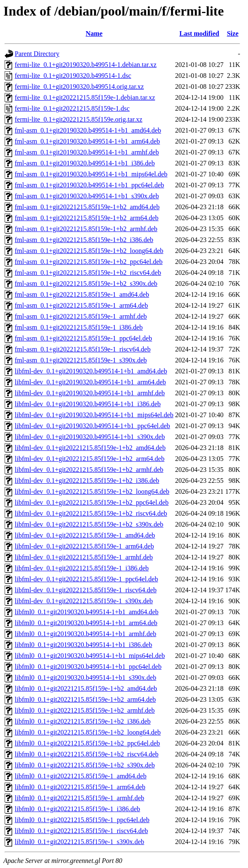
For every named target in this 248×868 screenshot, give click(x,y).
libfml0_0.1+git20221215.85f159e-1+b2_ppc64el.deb (87, 743)
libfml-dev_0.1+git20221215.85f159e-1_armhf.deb (84, 557)
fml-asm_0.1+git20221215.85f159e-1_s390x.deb (81, 360)
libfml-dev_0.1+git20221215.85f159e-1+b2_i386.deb (87, 481)
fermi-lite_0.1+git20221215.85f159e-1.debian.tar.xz (85, 97)
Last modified (199, 33)
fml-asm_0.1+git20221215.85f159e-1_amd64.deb (82, 294)
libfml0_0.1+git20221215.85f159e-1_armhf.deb (79, 798)
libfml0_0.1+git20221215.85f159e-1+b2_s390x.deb (85, 765)
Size (233, 33)
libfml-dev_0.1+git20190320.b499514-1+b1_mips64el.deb (94, 415)
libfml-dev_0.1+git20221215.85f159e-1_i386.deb (82, 568)
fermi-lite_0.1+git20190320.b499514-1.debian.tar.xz (86, 65)
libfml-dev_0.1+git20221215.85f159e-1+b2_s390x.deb (89, 524)
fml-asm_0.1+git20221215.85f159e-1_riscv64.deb (83, 349)
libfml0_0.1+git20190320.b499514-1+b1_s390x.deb (86, 678)
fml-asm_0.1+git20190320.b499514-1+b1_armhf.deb (87, 152)
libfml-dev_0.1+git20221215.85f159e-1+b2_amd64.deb (90, 448)
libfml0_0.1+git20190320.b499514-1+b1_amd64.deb (87, 612)
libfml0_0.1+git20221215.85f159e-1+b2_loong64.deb (88, 732)
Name (94, 33)
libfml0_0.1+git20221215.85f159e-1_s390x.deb (79, 842)
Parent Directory (37, 54)
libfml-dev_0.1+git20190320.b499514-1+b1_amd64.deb (91, 371)
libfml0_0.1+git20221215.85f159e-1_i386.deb (77, 809)
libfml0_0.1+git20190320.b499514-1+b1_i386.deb (83, 645)
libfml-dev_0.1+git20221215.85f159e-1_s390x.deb (84, 601)
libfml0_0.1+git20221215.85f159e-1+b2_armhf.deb (85, 710)
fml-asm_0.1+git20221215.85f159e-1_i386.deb (79, 327)
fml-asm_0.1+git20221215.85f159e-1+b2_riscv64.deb (88, 273)
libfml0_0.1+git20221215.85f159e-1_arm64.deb (80, 787)
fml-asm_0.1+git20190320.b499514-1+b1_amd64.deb (88, 130)
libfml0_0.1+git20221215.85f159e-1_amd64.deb (80, 776)
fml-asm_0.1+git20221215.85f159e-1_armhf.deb (81, 316)
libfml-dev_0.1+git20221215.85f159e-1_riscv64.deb (86, 590)
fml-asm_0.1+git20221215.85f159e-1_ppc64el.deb (83, 338)
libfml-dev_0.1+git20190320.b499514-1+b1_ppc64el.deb (92, 426)
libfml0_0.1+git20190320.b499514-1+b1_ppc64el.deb (88, 667)
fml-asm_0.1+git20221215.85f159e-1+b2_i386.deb (84, 240)
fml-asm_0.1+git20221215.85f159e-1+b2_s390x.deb (86, 284)
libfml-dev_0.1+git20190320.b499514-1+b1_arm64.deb (90, 382)
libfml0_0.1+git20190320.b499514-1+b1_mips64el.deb (90, 656)
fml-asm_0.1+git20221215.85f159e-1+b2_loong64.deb (89, 251)
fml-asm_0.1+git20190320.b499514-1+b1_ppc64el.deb (89, 185)
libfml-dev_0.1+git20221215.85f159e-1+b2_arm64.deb (90, 459)
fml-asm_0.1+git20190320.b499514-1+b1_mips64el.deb (91, 174)
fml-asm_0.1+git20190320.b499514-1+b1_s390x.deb (87, 196)
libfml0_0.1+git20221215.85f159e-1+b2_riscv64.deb (87, 754)
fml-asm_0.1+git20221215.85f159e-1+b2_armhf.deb (86, 229)
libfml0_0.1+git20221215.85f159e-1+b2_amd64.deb (86, 688)
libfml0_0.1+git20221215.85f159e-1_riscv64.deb (81, 831)
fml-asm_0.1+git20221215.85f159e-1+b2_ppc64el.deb (89, 262)
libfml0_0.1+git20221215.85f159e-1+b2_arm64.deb (85, 699)
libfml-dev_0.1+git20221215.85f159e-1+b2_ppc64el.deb (92, 502)
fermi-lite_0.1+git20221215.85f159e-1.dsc (72, 108)
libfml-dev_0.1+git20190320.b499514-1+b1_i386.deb (88, 404)
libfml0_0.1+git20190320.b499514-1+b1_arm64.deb (86, 623)
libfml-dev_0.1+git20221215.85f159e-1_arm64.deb (84, 546)
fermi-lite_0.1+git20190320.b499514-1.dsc (73, 76)
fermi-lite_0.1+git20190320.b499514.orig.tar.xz (79, 87)
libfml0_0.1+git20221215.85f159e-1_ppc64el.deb (82, 820)
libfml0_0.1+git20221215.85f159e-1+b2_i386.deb (83, 721)
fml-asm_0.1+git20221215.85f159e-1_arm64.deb (81, 305)
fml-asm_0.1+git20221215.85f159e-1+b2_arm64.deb (87, 218)
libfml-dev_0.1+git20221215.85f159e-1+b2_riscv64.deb (91, 513)
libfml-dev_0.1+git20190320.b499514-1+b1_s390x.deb (90, 437)
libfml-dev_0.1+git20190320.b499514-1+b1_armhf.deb (90, 393)
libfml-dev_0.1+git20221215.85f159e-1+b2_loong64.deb (92, 491)
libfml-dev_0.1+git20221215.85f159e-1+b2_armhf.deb (89, 470)
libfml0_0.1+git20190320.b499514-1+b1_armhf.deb (86, 634)
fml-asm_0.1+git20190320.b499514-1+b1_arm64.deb (87, 141)
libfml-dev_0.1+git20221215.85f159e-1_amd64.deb (85, 535)
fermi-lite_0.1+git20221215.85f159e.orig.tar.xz (79, 119)
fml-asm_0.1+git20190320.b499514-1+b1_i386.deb (85, 163)
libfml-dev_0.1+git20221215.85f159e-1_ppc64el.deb (86, 579)
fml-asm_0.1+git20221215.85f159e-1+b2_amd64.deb (87, 207)
